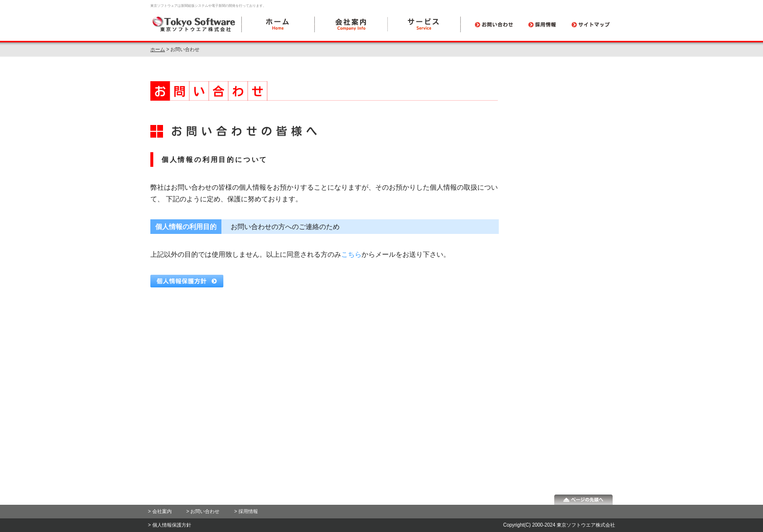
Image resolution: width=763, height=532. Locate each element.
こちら (351, 254)
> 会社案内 (160, 511)
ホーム (158, 49)
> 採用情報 (246, 511)
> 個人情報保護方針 (170, 525)
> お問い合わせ (203, 511)
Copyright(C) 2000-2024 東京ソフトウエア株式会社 (559, 525)
